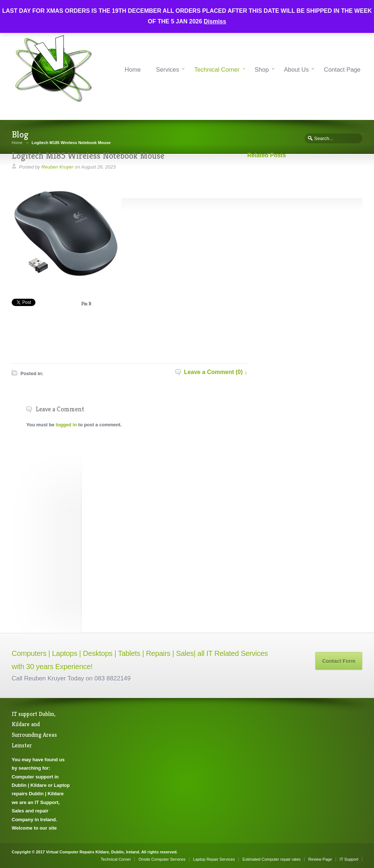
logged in (66, 425)
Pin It (86, 304)
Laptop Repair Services (214, 859)
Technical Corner (217, 69)
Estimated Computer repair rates (272, 859)
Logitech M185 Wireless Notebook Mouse (88, 156)
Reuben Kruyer (57, 167)
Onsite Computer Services (162, 859)
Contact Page (342, 69)
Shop (262, 69)
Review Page (320, 859)
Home (133, 69)
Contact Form (339, 661)
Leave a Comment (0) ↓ (216, 372)
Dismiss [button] (215, 21)
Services (167, 69)
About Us (297, 69)
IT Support (349, 859)
